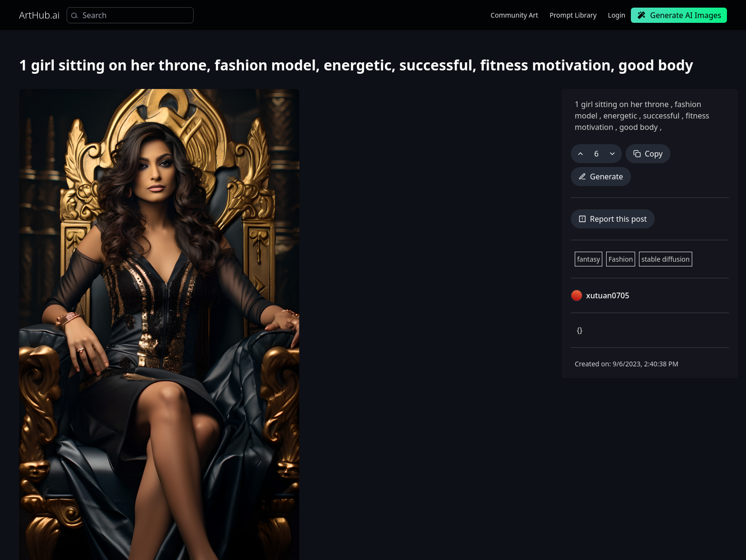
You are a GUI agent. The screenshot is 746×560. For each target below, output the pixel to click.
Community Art (514, 15)
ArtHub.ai (39, 15)
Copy (648, 154)
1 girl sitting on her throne (623, 104)
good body (639, 127)
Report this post (613, 219)
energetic (620, 116)
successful (662, 116)
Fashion (621, 259)
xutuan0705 (608, 295)
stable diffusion (665, 259)
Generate (601, 177)
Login (617, 15)
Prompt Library (573, 15)
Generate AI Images (679, 15)
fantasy (589, 259)
